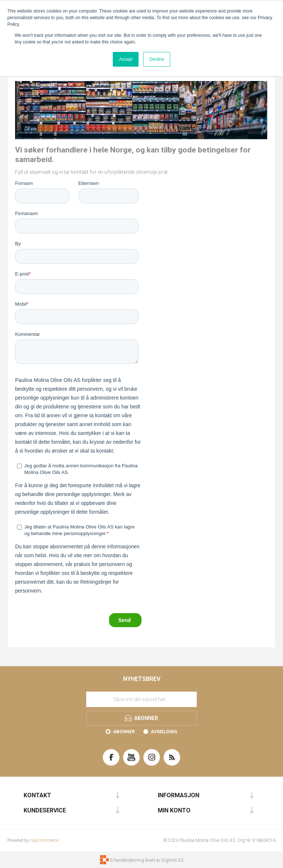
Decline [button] (157, 59)
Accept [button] (126, 59)
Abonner (124, 732)
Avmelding (164, 732)
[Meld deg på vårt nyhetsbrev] (141, 699)
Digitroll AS (173, 860)
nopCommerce (44, 840)
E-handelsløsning (127, 860)
